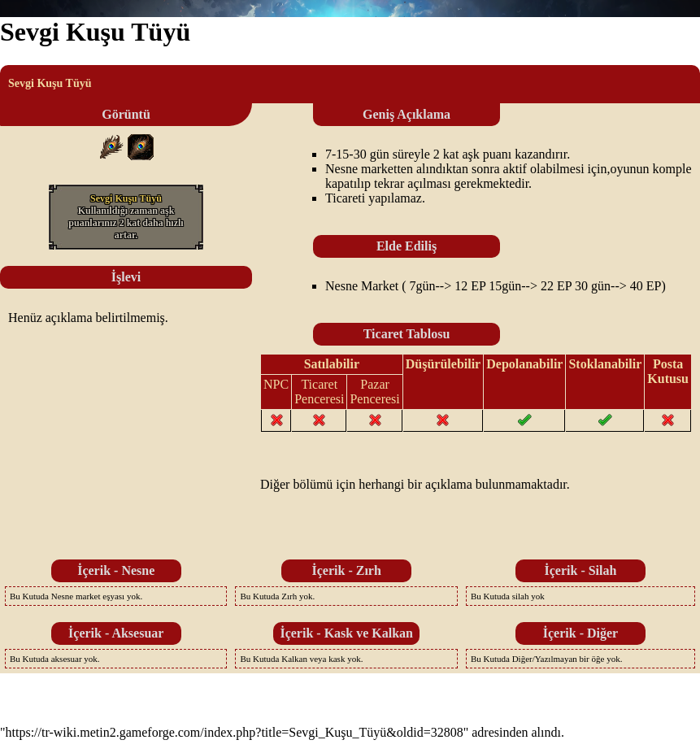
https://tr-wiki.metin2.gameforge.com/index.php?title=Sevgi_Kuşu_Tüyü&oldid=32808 (235, 732)
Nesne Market (362, 286)
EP (478, 286)
